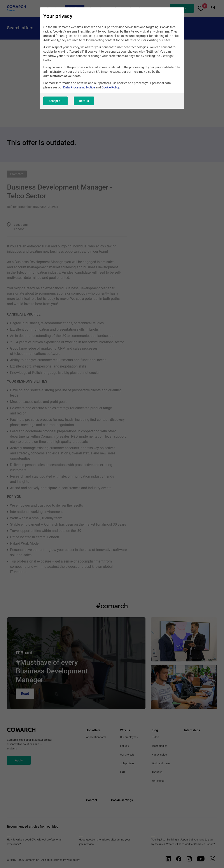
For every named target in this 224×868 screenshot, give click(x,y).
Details (84, 101)
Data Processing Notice (79, 87)
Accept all (55, 101)
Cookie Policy (110, 87)
